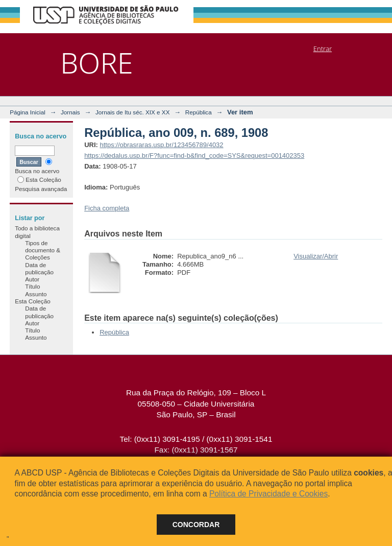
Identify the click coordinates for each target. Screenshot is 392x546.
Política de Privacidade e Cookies (268, 494)
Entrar (323, 49)
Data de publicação (39, 268)
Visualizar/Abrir (316, 256)
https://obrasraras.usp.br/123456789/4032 (161, 145)
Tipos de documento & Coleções (43, 250)
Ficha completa (107, 208)
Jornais (70, 112)
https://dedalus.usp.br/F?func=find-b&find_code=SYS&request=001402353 (194, 156)
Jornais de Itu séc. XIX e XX (133, 112)
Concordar (196, 525)
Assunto (36, 294)
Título (32, 286)
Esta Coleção (39, 180)
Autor (32, 279)
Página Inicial (28, 112)
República (199, 112)
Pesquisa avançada (41, 189)
